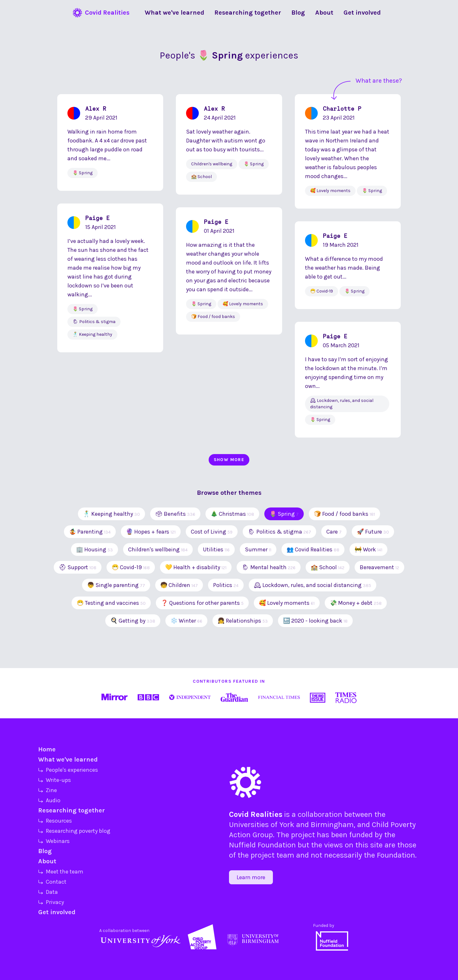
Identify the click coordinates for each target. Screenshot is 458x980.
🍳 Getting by (133, 621)
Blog (45, 851)
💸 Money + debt (356, 603)
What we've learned (68, 759)
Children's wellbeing (158, 549)
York (287, 825)
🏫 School (328, 567)
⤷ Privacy (51, 902)
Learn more (251, 877)
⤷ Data (48, 892)
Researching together (72, 810)
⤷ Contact (52, 882)
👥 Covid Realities (313, 549)
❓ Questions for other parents (202, 603)
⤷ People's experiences (68, 770)
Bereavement (379, 567)
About (47, 861)
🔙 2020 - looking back (315, 621)
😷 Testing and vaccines (111, 603)
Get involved (57, 912)
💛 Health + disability (196, 567)
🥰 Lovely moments (287, 603)
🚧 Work (368, 549)
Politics (226, 585)
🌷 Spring (284, 514)
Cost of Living (212, 532)
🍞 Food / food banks (344, 514)
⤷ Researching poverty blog (74, 831)
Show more (229, 460)
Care (334, 532)
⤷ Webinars (54, 841)
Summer (258, 549)
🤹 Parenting (90, 532)
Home (47, 749)
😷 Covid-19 (131, 567)
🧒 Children (179, 585)
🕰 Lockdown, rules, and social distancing (312, 585)
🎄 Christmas (232, 514)
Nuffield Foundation (262, 845)
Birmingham (332, 825)
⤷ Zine (48, 790)
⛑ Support (78, 567)
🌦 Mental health (269, 567)
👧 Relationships (243, 621)
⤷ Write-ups (55, 780)
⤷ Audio (49, 800)
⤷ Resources (55, 821)
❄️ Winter (186, 621)
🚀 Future (373, 532)
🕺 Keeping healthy (111, 514)
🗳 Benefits (175, 514)
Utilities (216, 549)
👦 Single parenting (116, 585)
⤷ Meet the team (61, 872)
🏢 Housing (94, 549)
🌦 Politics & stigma (279, 532)
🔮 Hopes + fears (151, 532)
